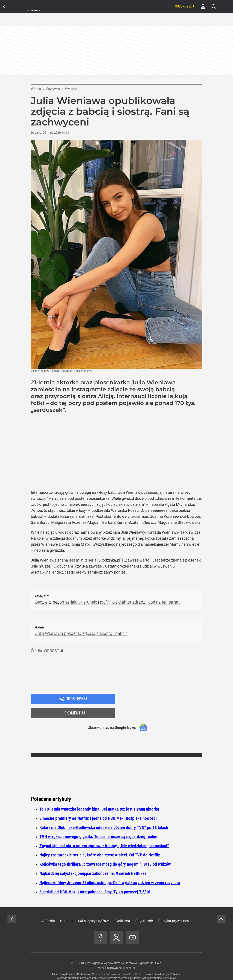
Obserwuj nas (110, 714)
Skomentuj (164, 699)
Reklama (123, 907)
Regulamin (144, 907)
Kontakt (66, 907)
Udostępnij (76, 699)
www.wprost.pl (123, 968)
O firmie (48, 907)
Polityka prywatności (175, 907)
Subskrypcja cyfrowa (94, 907)
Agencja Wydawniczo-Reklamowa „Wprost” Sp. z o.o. (127, 950)
